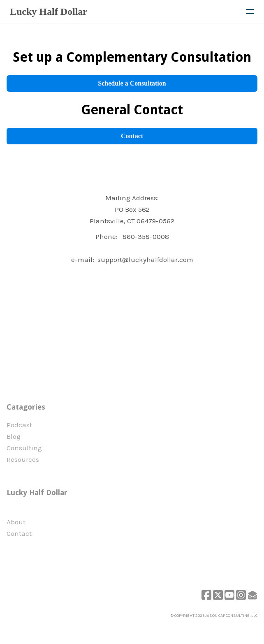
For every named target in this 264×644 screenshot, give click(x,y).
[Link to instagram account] (241, 595)
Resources (23, 459)
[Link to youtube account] (229, 595)
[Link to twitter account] (218, 595)
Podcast (19, 425)
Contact (132, 136)
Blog (14, 436)
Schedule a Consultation (132, 83)
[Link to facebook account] (206, 595)
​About (16, 522)
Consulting (24, 448)
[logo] (49, 12)
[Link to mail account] (252, 595)
